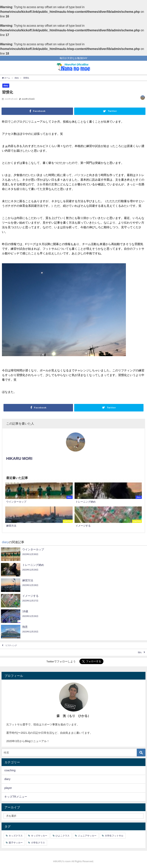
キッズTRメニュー (16, 797)
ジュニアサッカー (87, 836)
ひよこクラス (63, 836)
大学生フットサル (114, 836)
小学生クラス (38, 843)
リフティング (11, 645)
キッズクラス (16, 836)
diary (6, 86)
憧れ (140, 652)
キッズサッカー (39, 836)
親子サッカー (16, 843)
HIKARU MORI (19, 458)
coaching (10, 770)
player (8, 788)
